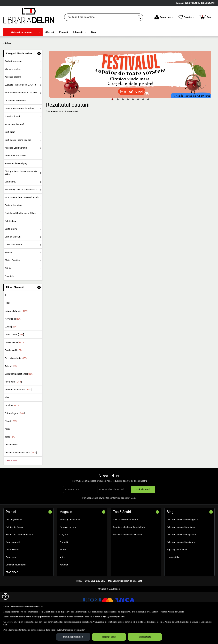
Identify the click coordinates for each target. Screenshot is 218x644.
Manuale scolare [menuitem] (13, 94)
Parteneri (64, 589)
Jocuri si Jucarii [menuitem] (13, 141)
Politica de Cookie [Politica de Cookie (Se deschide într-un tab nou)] (176, 612)
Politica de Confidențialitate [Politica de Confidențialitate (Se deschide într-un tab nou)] (177, 622)
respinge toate (109, 637)
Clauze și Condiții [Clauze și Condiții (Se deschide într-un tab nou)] (200, 622)
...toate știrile (173, 582)
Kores (8, 454)
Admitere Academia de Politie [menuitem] (19, 133)
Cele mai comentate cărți (125, 544)
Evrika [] (11, 351)
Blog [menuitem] (94, 32)
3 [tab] (123, 124)
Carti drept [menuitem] (10, 157)
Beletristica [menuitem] (10, 246)
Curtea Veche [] (15, 367)
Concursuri (11, 582)
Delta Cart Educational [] (19, 398)
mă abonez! (143, 514)
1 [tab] (112, 124)
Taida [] (10, 461)
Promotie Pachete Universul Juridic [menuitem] (22, 222)
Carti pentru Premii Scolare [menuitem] (18, 164)
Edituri (63, 574)
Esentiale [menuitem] (9, 301)
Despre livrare (13, 574)
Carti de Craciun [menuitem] (13, 261)
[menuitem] (23, 32)
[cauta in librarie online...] (100, 17)
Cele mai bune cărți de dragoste (182, 544)
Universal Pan (11, 469)
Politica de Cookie (15, 552)
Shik (7, 422)
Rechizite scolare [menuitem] (13, 86)
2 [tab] (118, 124)
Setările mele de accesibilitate (128, 559)
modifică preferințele (73, 637)
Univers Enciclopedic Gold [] (21, 477)
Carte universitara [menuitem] (13, 230)
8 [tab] (148, 124)
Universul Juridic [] (16, 336)
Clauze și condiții (14, 544)
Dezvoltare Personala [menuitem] (15, 125)
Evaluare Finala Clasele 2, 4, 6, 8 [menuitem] (20, 109)
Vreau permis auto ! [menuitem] (14, 149)
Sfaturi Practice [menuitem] (12, 285)
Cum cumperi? (13, 567)
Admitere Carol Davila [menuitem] (15, 180)
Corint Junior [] (14, 359)
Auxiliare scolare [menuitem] (13, 102)
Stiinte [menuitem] (8, 293)
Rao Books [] (13, 406)
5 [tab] (133, 124)
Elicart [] (11, 446)
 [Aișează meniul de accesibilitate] (5, 596)
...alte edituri (11, 485)
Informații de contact (70, 544)
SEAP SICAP (12, 597)
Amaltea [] (12, 430)
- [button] (39, 78)
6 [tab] (138, 124)
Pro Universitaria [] (16, 383)
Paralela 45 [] (13, 375)
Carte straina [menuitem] (11, 253)
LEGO (7, 328)
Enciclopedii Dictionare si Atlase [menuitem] (21, 238)
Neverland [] (13, 343)
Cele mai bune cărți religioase (181, 559)
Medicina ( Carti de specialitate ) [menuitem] (21, 214)
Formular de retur (68, 552)
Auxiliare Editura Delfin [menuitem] (16, 172)
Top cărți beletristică (177, 574)
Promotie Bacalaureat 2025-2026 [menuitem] (21, 117)
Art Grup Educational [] (18, 414)
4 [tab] (128, 124)
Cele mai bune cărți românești (181, 552)
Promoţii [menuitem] (64, 32)
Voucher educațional (16, 589)
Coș (206, 17)
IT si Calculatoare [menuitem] (13, 269)
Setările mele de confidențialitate (129, 552)
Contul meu (164, 17)
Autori (62, 582)
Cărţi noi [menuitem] (50, 32)
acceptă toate (145, 637)
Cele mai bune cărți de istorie (181, 567)
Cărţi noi (64, 559)
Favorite (186, 17)
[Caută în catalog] (139, 17)
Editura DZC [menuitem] (11, 206)
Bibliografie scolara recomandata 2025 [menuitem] (21, 197)
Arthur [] (11, 391)
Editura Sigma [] (15, 438)
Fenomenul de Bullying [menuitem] (16, 188)
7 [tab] (143, 124)
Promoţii (64, 567)
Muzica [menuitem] (8, 277)
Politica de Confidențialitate (19, 559)
